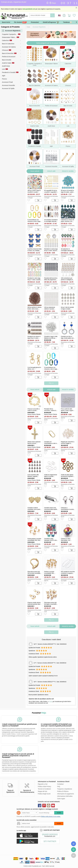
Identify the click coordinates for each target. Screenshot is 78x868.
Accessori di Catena (9, 47)
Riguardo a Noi (43, 784)
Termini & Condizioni (44, 789)
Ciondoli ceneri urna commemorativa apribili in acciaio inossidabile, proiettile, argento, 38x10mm (51, 509)
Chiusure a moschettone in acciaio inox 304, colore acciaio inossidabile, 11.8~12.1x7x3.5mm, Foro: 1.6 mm (68, 509)
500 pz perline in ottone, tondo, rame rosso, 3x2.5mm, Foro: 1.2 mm (35, 308)
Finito (51, 702)
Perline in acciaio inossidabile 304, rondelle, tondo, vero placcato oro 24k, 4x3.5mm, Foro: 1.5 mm (51, 572)
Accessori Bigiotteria (39, 27)
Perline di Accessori (9, 57)
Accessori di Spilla (8, 88)
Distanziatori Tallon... (9, 37)
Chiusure (5, 50)
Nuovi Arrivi (6, 22)
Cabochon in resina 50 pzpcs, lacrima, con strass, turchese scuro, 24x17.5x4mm (68, 221)
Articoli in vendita (68, 171)
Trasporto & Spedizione (65, 789)
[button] (76, 22)
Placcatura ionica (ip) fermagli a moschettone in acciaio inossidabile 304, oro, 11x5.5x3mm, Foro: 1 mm (51, 603)
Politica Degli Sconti (44, 794)
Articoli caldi (51, 171)
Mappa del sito (43, 791)
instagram (49, 806)
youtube (53, 806)
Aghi (4, 76)
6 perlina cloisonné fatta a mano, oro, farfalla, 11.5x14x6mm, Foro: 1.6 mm (34, 250)
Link (3, 69)
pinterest (44, 806)
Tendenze (69, 22)
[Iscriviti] (38, 824)
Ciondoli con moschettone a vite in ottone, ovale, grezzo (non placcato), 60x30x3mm (50, 443)
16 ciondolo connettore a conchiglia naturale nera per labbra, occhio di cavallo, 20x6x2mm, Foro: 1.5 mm (51, 221)
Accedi (64, 15)
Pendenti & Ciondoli (9, 72)
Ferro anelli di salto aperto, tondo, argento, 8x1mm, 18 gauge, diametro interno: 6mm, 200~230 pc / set (68, 410)
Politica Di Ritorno (63, 791)
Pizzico (4, 79)
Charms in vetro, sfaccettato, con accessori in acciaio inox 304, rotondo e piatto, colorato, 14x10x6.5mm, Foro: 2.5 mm (67, 539)
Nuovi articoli (35, 171)
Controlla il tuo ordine (74, 844)
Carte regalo (61, 799)
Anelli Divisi (6, 66)
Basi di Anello (7, 60)
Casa (28, 27)
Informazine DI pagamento (66, 794)
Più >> (51, 383)
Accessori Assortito (8, 85)
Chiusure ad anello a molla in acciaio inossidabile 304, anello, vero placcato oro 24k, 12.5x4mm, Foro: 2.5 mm (35, 410)
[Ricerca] (48, 15)
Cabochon (5, 40)
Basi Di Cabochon (8, 44)
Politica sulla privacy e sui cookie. (51, 816)
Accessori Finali (7, 82)
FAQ (59, 786)
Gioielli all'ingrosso (51, 22)
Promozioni (35, 22)
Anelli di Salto (7, 63)
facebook (40, 806)
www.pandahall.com (29, 9)
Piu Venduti (21, 22)
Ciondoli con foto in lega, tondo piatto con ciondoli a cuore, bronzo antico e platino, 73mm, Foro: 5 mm (68, 337)
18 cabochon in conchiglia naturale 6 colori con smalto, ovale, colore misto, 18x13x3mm (67, 250)
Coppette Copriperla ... (10, 34)
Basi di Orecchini (8, 53)
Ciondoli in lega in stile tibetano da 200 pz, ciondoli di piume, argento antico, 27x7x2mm (51, 337)
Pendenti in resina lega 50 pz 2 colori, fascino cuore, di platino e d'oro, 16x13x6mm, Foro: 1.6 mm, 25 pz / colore (51, 250)
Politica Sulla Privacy (44, 786)
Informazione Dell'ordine (65, 796)
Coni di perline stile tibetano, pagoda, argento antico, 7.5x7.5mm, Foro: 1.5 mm (34, 476)
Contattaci (60, 784)
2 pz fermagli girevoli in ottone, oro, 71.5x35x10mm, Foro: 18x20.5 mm (34, 368)
